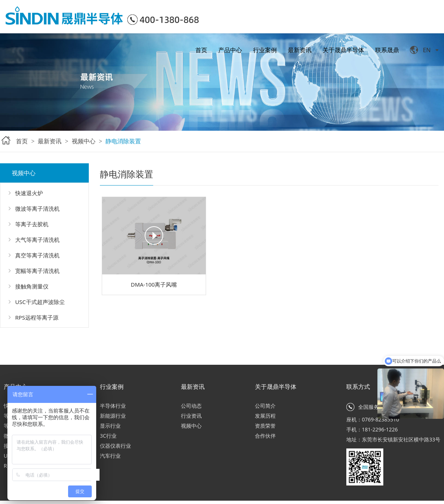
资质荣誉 (265, 426)
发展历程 (265, 416)
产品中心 (230, 50)
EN (427, 50)
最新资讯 (300, 50)
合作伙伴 (265, 436)
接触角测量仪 (32, 286)
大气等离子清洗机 (37, 240)
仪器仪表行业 (115, 446)
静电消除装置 (123, 141)
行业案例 (265, 50)
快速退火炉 (29, 193)
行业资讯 (191, 416)
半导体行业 (113, 406)
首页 (201, 50)
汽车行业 (110, 456)
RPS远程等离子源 (37, 317)
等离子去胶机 (32, 224)
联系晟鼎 (387, 50)
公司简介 (265, 406)
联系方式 (358, 387)
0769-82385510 (381, 419)
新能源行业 (113, 416)
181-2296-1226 (380, 429)
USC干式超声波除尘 (40, 302)
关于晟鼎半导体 (343, 50)
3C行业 (108, 436)
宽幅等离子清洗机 (37, 271)
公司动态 (191, 406)
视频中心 (84, 141)
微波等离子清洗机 (37, 208)
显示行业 (110, 426)
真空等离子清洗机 (37, 255)
